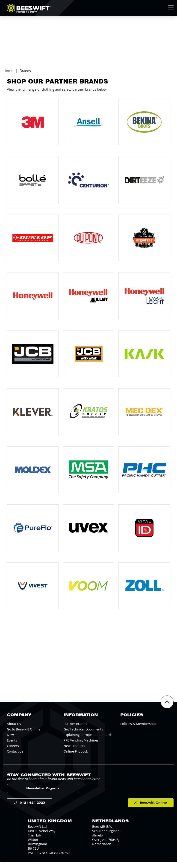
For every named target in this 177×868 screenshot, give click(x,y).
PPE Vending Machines (81, 745)
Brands (25, 75)
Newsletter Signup (30, 793)
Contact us (15, 756)
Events (12, 745)
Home (8, 75)
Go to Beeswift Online (24, 734)
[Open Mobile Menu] (171, 8)
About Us (14, 728)
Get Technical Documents (83, 734)
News (11, 739)
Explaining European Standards (88, 739)
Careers (13, 750)
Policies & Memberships (139, 728)
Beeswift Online (149, 808)
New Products (74, 750)
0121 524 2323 (33, 808)
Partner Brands (75, 728)
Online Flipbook (76, 756)
